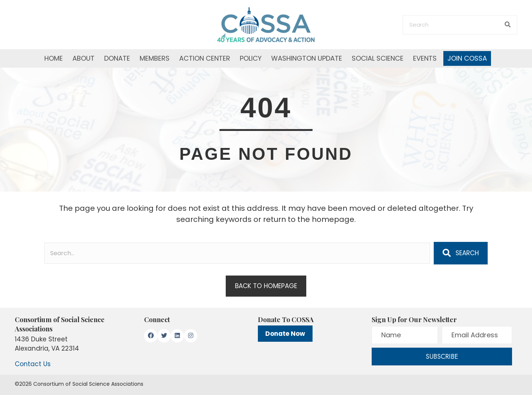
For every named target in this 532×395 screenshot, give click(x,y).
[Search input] (237, 253)
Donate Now (285, 334)
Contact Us (33, 364)
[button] (461, 253)
